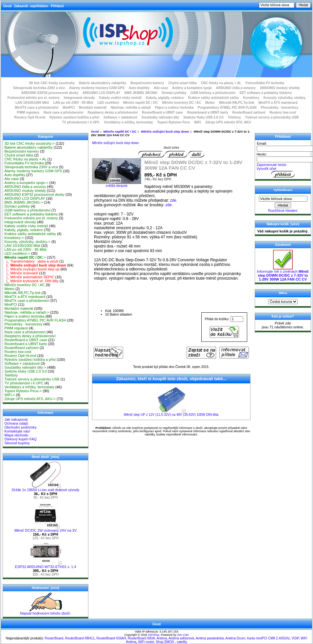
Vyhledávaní (283, 190)
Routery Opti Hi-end (30, 117)
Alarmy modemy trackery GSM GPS (97, 88)
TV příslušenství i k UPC (81, 122)
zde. (174, 200)
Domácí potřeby (174, 93)
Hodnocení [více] (45, 588)
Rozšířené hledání (283, 211)
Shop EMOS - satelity (172, 642)
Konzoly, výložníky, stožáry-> (27, 242)
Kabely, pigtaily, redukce (165, 98)
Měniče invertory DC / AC (182, 103)
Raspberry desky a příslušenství (112, 112)
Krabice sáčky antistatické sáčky (213, 98)
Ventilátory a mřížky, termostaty (128, 122)
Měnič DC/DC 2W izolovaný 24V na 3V (46, 529)
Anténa (162, 638)
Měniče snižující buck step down (165, 131)
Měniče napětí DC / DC (120, 131)
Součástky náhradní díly (160, 117)
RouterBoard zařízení (249, 112)
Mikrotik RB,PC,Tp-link (237, 103)
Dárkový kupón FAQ (20, 439)
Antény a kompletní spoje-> (26, 183)
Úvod (7, 6)
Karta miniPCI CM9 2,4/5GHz (268, 638)
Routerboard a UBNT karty (208, 112)
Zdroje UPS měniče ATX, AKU (228, 122)
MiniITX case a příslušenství (37, 108)
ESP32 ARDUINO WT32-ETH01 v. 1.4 (46, 565)
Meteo (210, 103)
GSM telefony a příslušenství (213, 93)
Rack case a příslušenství (64, 112)
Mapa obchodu (16, 435)
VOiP (295, 638)
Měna (283, 293)
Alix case (161, 88)
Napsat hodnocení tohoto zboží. (45, 612)
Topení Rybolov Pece (174, 122)
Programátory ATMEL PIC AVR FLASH (227, 108)
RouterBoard (54, 638)
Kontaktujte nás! (17, 431)
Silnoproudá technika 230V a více (39, 88)
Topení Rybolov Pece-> (23, 391)
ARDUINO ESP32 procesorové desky (50, 93)
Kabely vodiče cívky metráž (120, 98)
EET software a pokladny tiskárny (266, 93)
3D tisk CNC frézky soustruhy (52, 83)
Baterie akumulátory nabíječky (103, 83)
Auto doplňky (139, 88)
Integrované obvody (79, 98)
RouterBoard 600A (141, 638)
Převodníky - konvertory (279, 108)
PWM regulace (28, 112)
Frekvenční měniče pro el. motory (34, 98)
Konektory (251, 98)
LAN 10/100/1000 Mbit (32, 103)
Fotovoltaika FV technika (265, 83)
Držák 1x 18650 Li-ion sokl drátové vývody (46, 488)
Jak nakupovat (16, 419)
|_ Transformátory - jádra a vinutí (31, 261)
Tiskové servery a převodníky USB (272, 117)
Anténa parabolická (210, 638)
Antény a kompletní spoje (192, 88)
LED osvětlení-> (17, 253)
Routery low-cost (283, 112)
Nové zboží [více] (46, 457)
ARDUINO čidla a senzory (236, 88)
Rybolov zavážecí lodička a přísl (74, 117)
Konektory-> (14, 238)
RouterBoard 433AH (111, 638)
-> (25, 257)
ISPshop (154, 635)
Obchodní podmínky (20, 427)
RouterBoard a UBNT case (163, 112)
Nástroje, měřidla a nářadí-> (27, 312)
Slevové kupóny (17, 443)
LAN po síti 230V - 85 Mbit (73, 103)
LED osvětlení (108, 103)
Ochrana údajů (16, 423)
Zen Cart (183, 635)
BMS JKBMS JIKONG (141, 93)
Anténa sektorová (181, 638)
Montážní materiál (93, 108)
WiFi (198, 122)
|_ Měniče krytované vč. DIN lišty (31, 281)
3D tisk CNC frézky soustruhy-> (29, 143)
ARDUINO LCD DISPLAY (101, 93)
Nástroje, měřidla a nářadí (131, 108)
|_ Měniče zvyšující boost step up (32, 269)
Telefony (234, 117)
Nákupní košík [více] (283, 224)
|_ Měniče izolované (21, 273)
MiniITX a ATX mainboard (278, 103)
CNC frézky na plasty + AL (221, 83)
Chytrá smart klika (183, 83)
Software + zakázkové (120, 117)
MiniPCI (69, 108)
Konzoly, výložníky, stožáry (285, 98)
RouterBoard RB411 (80, 638)
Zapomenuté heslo (271, 165)
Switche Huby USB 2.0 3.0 (203, 117)
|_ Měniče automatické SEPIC (29, 277)
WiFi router (146, 642)
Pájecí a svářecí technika (174, 108)
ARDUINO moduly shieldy (280, 88)
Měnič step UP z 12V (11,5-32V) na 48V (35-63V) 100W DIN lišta (171, 415)
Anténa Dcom (235, 638)
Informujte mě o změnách (283, 274)
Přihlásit (57, 6)
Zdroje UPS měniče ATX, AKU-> (30, 399)
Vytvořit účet (266, 169)
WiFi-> (9, 395)
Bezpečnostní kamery (147, 83)
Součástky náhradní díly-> (25, 367)
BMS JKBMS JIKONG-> (24, 202)
